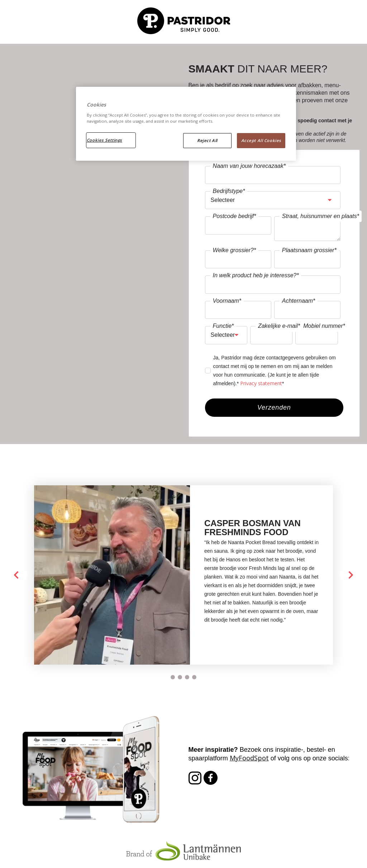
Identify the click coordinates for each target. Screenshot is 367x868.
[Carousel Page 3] (187, 677)
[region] (186, 124)
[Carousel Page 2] (180, 677)
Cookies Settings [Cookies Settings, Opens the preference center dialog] (104, 140)
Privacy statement (261, 383)
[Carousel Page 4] (194, 677)
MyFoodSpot (249, 758)
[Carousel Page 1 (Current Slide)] (173, 677)
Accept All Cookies (261, 140)
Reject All (207, 140)
